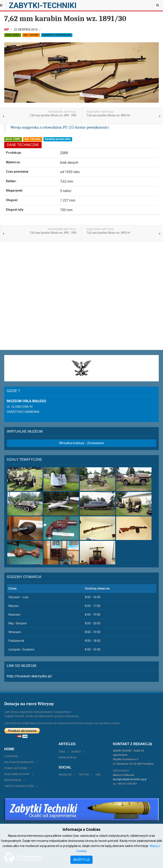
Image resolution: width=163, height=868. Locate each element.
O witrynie (11, 756)
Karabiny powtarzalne (57, 35)
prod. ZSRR (13, 35)
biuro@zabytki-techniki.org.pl (130, 779)
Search (76, 752)
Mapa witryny (68, 758)
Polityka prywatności (19, 762)
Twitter (84, 775)
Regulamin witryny (17, 774)
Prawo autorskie (16, 768)
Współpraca (13, 780)
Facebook (65, 775)
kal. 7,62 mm (31, 35)
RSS (98, 775)
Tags (62, 752)
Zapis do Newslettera (19, 786)
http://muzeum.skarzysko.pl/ (30, 676)
